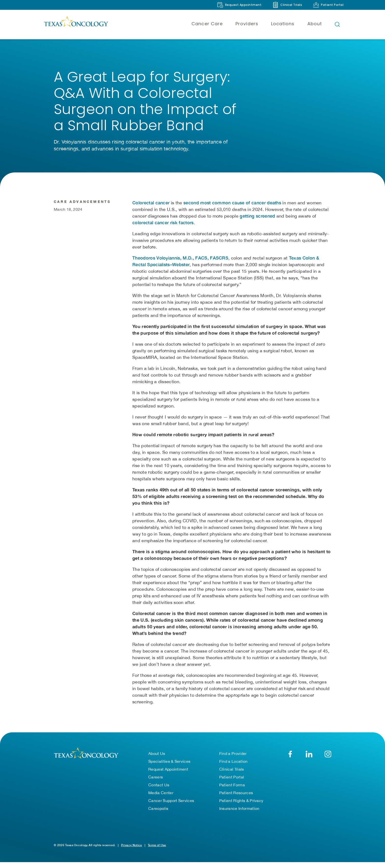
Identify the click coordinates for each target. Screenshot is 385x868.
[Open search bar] (337, 24)
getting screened (257, 235)
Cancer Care (207, 24)
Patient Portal (232, 783)
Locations (283, 24)
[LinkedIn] (309, 760)
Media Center (161, 799)
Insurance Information (239, 814)
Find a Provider (233, 759)
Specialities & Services (169, 767)
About (315, 24)
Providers (247, 24)
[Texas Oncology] (76, 24)
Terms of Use (157, 851)
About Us (157, 759)
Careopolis (158, 814)
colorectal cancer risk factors (163, 241)
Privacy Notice (131, 851)
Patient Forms (232, 791)
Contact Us (159, 791)
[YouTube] (328, 760)
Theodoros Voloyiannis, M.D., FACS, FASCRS (180, 276)
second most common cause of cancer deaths (232, 221)
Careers (156, 783)
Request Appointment (168, 775)
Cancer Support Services (171, 806)
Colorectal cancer (151, 221)
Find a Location (234, 767)
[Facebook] (290, 760)
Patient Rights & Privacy (241, 806)
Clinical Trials (232, 775)
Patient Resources (236, 799)
